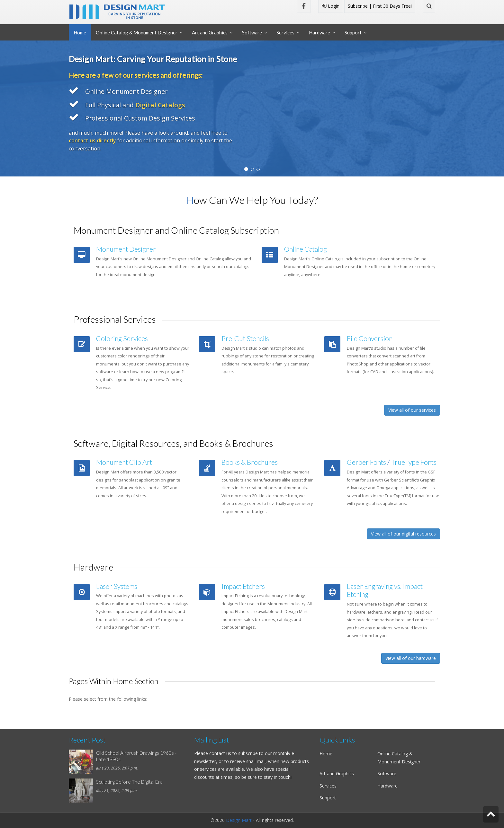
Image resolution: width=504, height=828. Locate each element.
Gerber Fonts (366, 462)
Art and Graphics (210, 32)
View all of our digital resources (403, 534)
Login (331, 6)
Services (285, 32)
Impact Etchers (243, 586)
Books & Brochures (250, 462)
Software (252, 32)
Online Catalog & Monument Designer (137, 32)
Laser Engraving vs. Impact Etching (385, 590)
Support (353, 32)
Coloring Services (122, 338)
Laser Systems (117, 586)
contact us (220, 753)
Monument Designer (126, 249)
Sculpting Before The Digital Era (129, 782)
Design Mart (239, 820)
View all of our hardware (411, 658)
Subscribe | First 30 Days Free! (380, 6)
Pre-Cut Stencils (245, 338)
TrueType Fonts (414, 462)
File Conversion (370, 338)
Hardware (319, 32)
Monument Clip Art (124, 462)
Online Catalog (306, 249)
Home (80, 32)
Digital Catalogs (160, 105)
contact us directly (92, 140)
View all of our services (412, 410)
